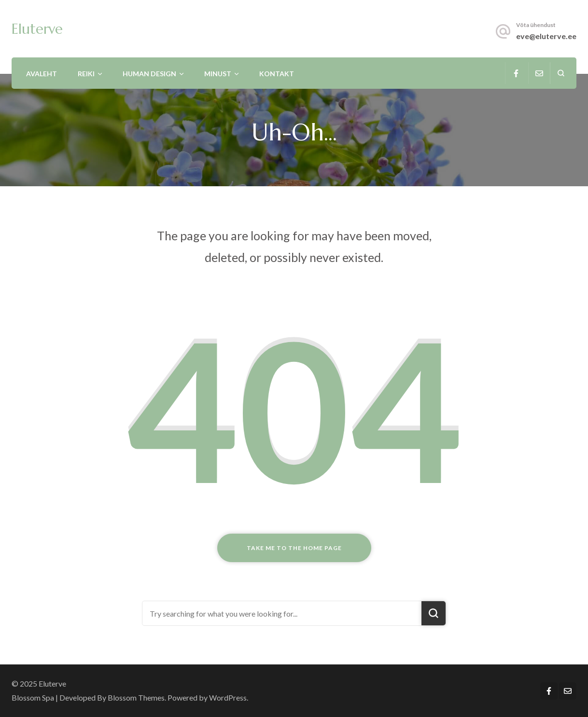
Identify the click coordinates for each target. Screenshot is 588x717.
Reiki (86, 74)
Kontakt (277, 74)
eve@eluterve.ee (546, 36)
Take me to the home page (294, 548)
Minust (218, 74)
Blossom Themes (136, 697)
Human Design (149, 74)
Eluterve (37, 29)
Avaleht (42, 74)
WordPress (228, 697)
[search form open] (561, 73)
